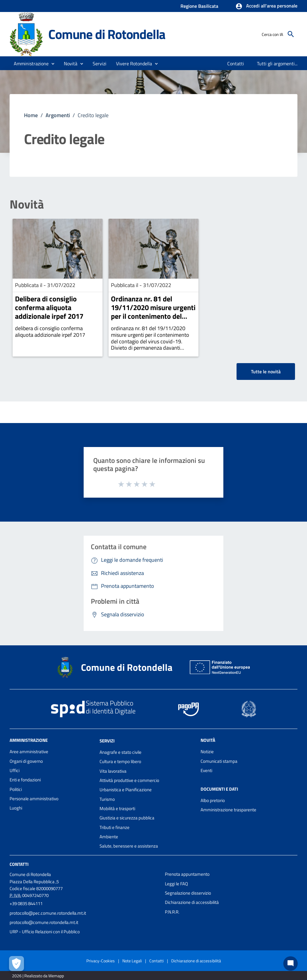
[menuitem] (236, 64)
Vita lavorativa (113, 771)
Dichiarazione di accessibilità (192, 902)
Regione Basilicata (199, 6)
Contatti (19, 864)
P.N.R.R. (172, 912)
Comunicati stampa (219, 761)
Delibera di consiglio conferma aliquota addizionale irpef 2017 (49, 307)
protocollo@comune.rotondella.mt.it (44, 922)
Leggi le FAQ (176, 884)
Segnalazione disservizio (188, 893)
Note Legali (132, 961)
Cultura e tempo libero (120, 761)
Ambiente (109, 837)
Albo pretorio (213, 800)
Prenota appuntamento (187, 874)
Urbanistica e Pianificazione (126, 790)
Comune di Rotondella (107, 34)
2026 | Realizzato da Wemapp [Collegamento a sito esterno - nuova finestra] (38, 976)
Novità (27, 204)
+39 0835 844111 (26, 903)
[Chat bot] (291, 964)
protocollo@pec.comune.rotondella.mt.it (48, 913)
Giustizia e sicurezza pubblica (127, 818)
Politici (16, 789)
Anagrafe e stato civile (121, 752)
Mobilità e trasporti (117, 808)
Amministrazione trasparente (228, 810)
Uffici (15, 770)
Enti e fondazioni (25, 780)
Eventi (206, 770)
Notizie (207, 752)
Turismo (107, 799)
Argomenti (58, 115)
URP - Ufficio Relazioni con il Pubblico (45, 932)
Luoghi (16, 808)
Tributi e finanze (115, 827)
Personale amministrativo (34, 799)
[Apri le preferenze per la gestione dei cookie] (16, 964)
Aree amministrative (29, 752)
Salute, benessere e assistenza (129, 846)
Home (31, 115)
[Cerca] (291, 34)
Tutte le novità (266, 372)
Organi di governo (26, 761)
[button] (266, 6)
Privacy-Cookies (101, 961)
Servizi (107, 741)
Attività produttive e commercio (129, 780)
